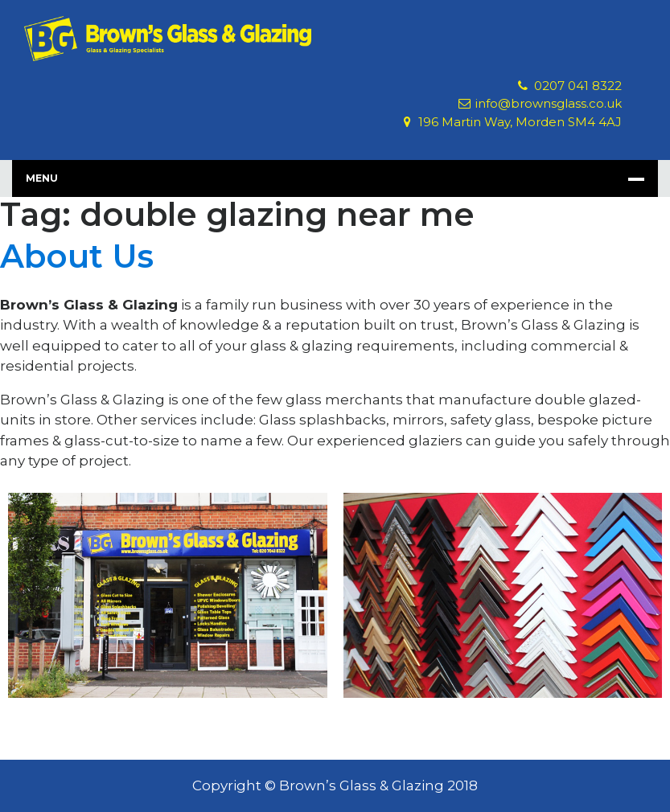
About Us (77, 256)
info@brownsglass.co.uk (549, 104)
